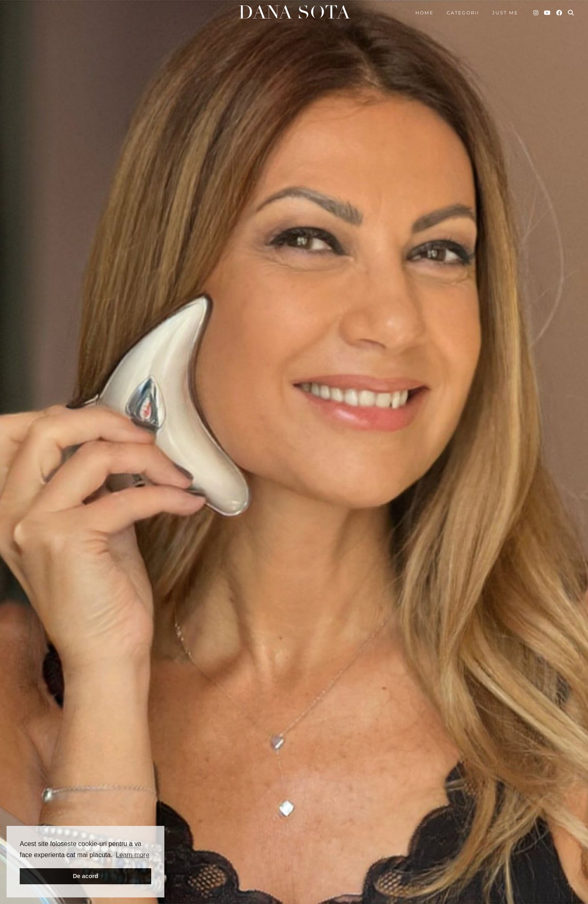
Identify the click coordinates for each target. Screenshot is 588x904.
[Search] (571, 13)
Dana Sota (294, 13)
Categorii (463, 13)
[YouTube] (548, 13)
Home (424, 13)
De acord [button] (85, 876)
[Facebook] (560, 13)
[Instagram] (536, 13)
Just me (505, 13)
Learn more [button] (133, 855)
